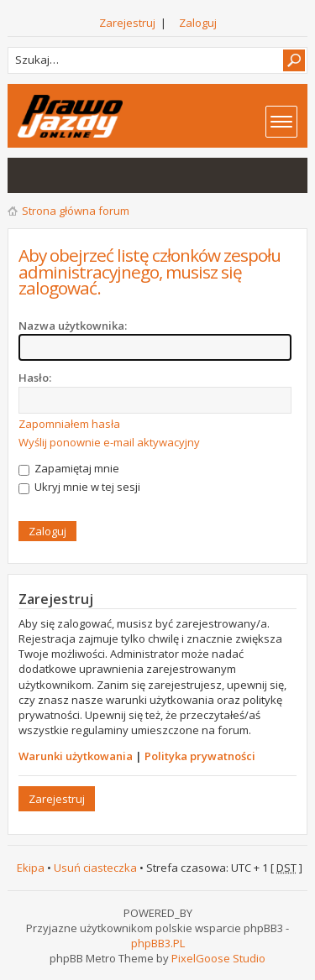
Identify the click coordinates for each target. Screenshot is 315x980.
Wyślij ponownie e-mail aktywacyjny (109, 442)
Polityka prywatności (200, 756)
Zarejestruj (127, 23)
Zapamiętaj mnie (69, 468)
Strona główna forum (76, 211)
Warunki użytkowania (76, 756)
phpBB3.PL (158, 943)
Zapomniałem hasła (69, 424)
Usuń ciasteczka (95, 868)
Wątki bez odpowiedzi (29, 175)
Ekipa (31, 868)
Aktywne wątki (63, 175)
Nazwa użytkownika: (73, 326)
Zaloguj (198, 23)
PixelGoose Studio (218, 958)
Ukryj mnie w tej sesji (79, 487)
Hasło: (35, 378)
